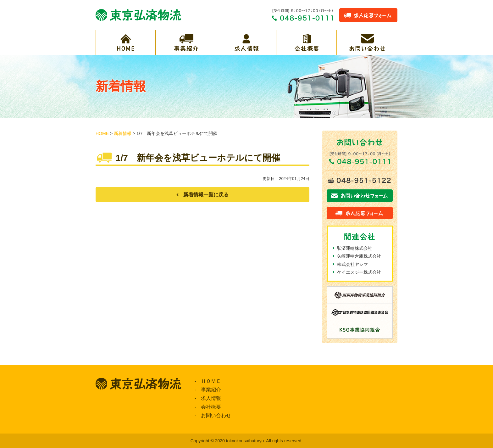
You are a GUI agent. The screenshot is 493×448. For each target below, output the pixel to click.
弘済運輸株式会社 (355, 248)
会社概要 (211, 407)
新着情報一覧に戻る (206, 195)
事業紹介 (211, 390)
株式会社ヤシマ (352, 264)
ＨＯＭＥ (211, 381)
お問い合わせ (216, 415)
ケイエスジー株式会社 (359, 272)
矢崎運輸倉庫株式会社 (359, 256)
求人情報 (211, 398)
